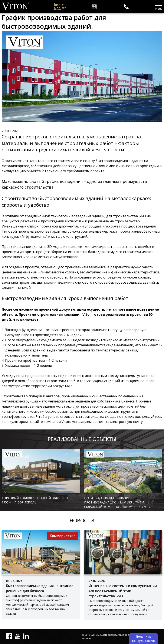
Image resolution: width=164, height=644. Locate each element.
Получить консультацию (143, 639)
